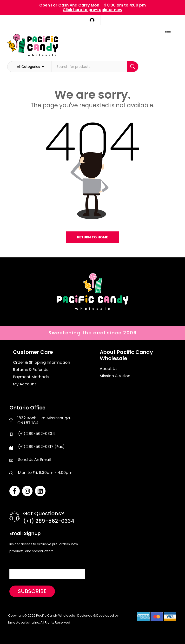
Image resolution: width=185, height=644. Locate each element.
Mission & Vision (115, 376)
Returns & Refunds (31, 370)
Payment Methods (31, 377)
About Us (109, 369)
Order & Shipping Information (42, 363)
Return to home (92, 237)
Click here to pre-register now (92, 10)
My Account (25, 384)
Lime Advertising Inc (24, 622)
